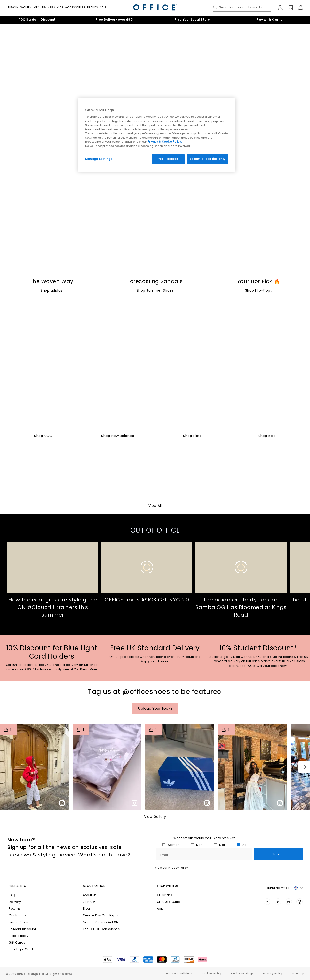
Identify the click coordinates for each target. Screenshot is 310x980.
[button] (304, 767)
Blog (86, 909)
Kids (60, 7)
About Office (94, 886)
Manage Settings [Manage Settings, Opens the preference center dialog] (99, 159)
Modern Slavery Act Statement (107, 922)
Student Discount (22, 929)
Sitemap (298, 974)
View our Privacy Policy (172, 868)
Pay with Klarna (270, 20)
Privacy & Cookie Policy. (165, 142)
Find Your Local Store (192, 20)
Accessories (75, 7)
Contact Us (18, 915)
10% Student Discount (37, 20)
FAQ (12, 895)
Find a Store (18, 922)
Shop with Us (168, 886)
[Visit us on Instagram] (289, 902)
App (160, 909)
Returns (15, 909)
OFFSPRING (165, 895)
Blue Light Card (21, 949)
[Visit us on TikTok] (300, 902)
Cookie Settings (242, 974)
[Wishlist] (288, 8)
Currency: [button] (284, 888)
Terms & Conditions (178, 974)
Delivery (15, 902)
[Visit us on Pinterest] (278, 902)
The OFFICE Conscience (101, 929)
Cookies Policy (212, 974)
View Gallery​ (155, 817)
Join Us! (89, 902)
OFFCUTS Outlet (169, 902)
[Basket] (298, 8)
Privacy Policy (273, 974)
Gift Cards (17, 943)
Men (37, 7)
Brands (93, 7)
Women (26, 7)
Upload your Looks (155, 708)
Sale (103, 7)
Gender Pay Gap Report (101, 915)
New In (13, 7)
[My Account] (278, 8)
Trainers (48, 7)
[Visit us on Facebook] (267, 902)
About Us (90, 895)
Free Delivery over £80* (115, 20)
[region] (157, 135)
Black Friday (19, 936)
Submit (278, 854)
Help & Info (18, 886)
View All (155, 506)
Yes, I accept (168, 159)
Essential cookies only (208, 159)
